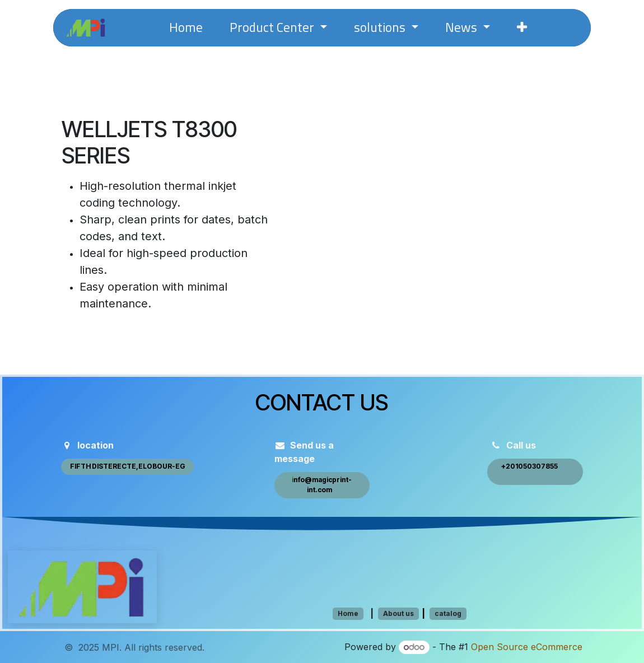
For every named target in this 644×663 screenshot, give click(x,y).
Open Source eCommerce (527, 647)
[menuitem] (186, 28)
